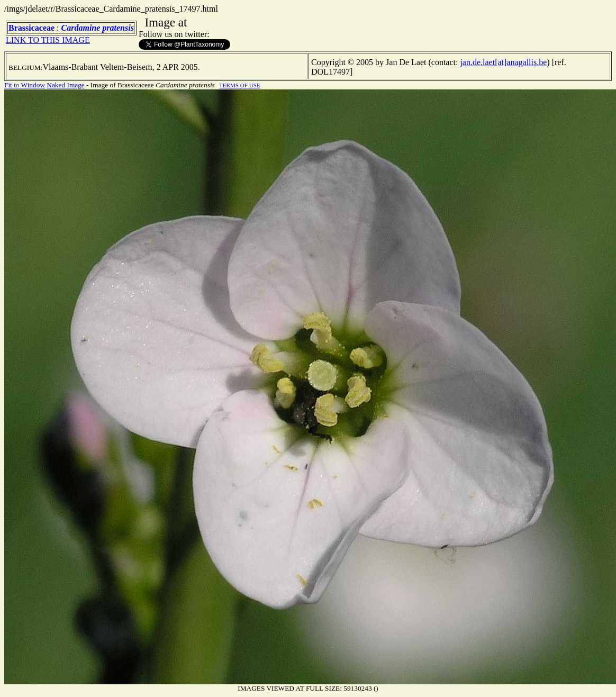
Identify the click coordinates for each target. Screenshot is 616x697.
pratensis (118, 28)
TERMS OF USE (240, 85)
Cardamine (81, 28)
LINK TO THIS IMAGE (48, 40)
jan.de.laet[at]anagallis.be (503, 62)
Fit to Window (25, 85)
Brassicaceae (31, 28)
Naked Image (65, 85)
